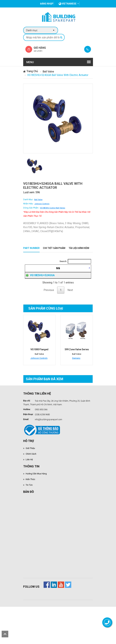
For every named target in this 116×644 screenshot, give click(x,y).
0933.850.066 (41, 445)
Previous (49, 326)
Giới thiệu (30, 484)
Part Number (31, 248)
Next (70, 326)
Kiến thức (30, 515)
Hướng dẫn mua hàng (36, 510)
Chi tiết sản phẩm (54, 248)
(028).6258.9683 (42, 450)
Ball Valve (48, 72)
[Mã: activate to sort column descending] (45, 268)
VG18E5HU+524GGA (42, 293)
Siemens (76, 394)
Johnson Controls (42, 204)
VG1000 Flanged (39, 385)
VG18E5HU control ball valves (53, 208)
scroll (5, 634)
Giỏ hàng (43, 49)
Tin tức (29, 521)
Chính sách (31, 490)
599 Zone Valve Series (77, 385)
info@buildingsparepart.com (48, 455)
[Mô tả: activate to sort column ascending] (78, 268)
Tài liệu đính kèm (79, 248)
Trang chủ (32, 71)
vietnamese (68, 4)
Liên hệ (29, 495)
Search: (75, 261)
